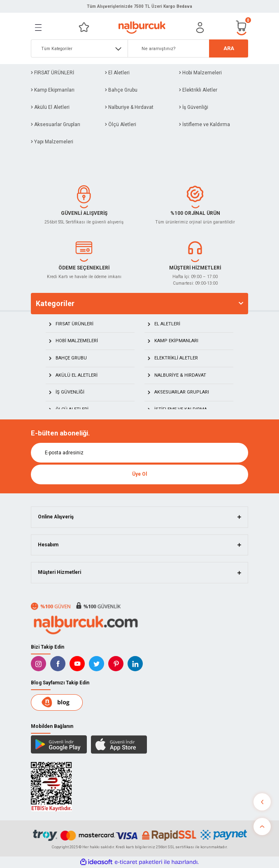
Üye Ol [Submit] (139, 474)
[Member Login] (200, 28)
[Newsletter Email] (139, 453)
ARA (229, 48)
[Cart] (242, 27)
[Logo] (142, 28)
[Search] (188, 48)
